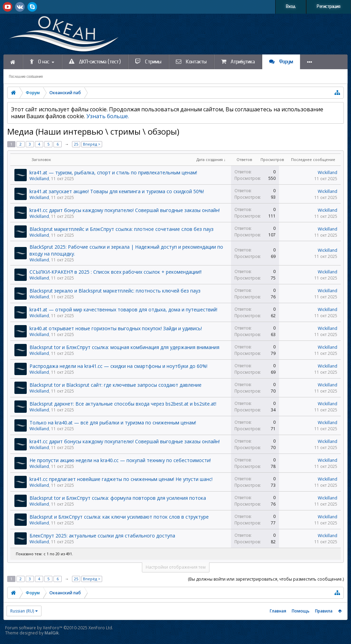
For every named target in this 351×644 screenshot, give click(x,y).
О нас (40, 61)
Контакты (191, 61)
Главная (278, 611)
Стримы (148, 61)
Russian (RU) (22, 611)
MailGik (52, 633)
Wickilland (39, 179)
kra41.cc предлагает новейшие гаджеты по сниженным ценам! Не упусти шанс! (121, 479)
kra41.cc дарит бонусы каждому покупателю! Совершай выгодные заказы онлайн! (125, 210)
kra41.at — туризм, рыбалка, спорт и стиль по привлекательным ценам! (113, 172)
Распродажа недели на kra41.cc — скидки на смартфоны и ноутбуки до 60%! (118, 366)
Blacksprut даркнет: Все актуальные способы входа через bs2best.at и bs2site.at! (123, 404)
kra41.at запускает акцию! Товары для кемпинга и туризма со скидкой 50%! (117, 191)
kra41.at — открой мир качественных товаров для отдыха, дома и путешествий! (123, 309)
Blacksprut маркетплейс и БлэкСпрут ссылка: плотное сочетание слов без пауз (122, 229)
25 (76, 144)
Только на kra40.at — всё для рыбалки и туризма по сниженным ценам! (113, 423)
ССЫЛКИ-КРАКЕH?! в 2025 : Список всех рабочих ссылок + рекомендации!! (116, 272)
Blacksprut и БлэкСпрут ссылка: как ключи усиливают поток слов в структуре (119, 517)
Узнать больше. (108, 116)
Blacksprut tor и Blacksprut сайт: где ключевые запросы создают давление (116, 385)
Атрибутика (238, 61)
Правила (324, 611)
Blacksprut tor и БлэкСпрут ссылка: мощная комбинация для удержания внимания (124, 347)
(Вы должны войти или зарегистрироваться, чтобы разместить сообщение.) (266, 579)
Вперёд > (92, 144)
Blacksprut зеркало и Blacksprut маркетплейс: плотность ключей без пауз (115, 291)
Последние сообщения (26, 77)
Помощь (301, 611)
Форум (281, 61)
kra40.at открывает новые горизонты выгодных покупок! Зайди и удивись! (116, 328)
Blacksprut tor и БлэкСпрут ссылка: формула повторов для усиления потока (118, 498)
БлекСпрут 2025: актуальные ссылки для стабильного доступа (102, 536)
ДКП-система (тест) (95, 61)
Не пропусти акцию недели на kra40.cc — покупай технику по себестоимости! (120, 460)
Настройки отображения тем (176, 567)
